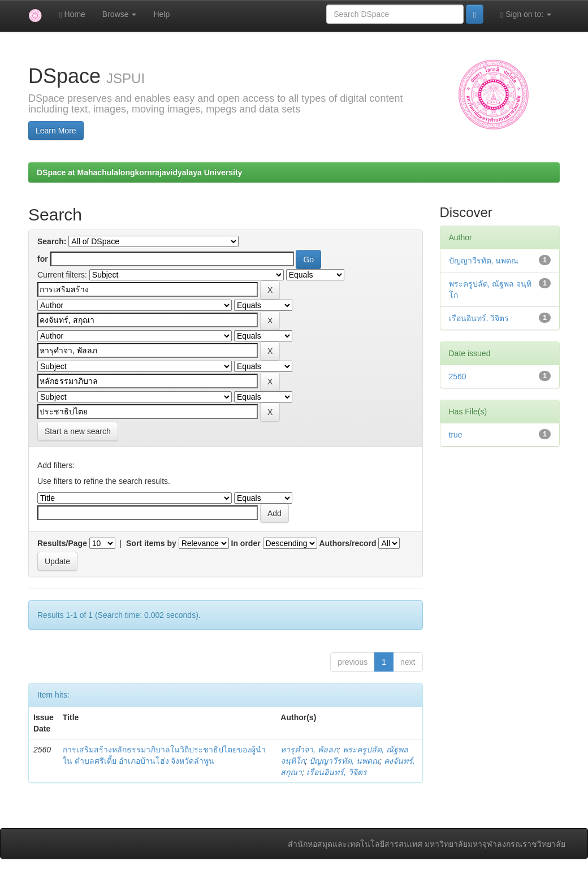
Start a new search (78, 431)
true (456, 435)
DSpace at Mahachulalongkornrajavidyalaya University (139, 172)
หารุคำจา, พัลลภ (309, 750)
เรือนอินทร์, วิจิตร (337, 772)
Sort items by (151, 543)
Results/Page (62, 543)
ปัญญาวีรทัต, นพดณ (344, 761)
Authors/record (347, 543)
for (43, 259)
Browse (120, 14)
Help (161, 14)
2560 (458, 376)
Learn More (56, 131)
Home (72, 14)
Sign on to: (526, 14)
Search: (52, 241)
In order (246, 543)
